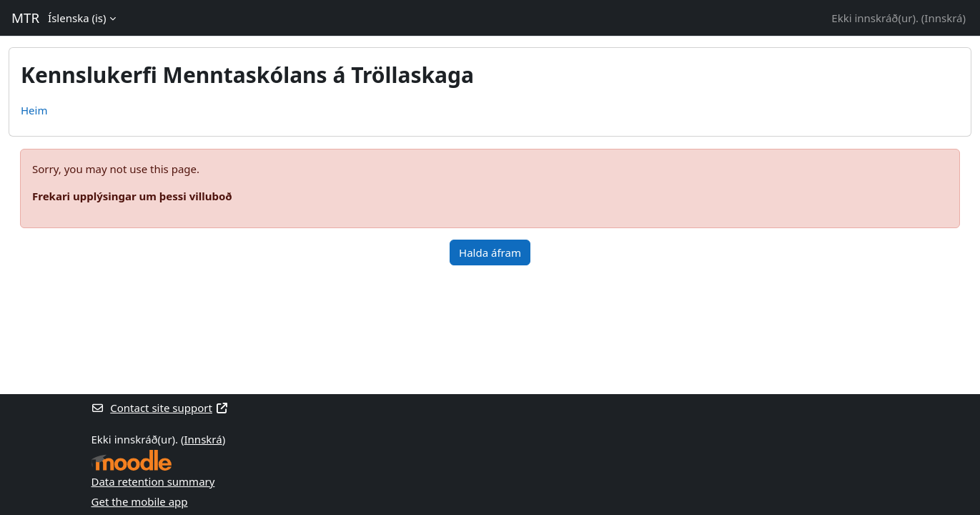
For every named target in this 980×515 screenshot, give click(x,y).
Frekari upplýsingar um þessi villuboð (132, 196)
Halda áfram (490, 252)
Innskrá (943, 18)
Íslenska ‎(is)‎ (77, 18)
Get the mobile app (140, 501)
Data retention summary (153, 481)
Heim (34, 110)
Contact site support (160, 408)
